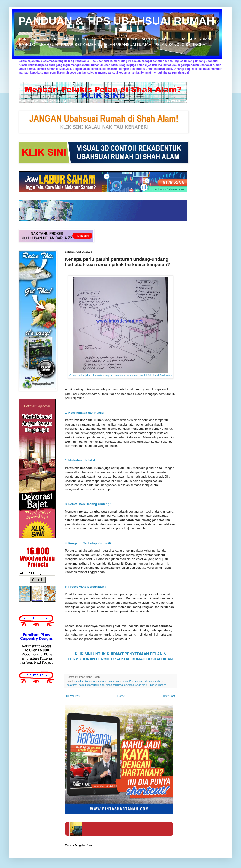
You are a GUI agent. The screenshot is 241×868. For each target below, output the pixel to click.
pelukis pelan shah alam (149, 681)
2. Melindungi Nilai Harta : (84, 460)
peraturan (72, 685)
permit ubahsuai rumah (92, 685)
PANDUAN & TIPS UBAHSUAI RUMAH (116, 21)
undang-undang (158, 685)
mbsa (125, 681)
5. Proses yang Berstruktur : (86, 587)
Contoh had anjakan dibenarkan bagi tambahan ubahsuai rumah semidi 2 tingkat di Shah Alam (120, 375)
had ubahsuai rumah (109, 681)
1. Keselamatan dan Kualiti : (86, 413)
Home (121, 696)
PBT (132, 681)
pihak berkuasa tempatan (120, 685)
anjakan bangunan (86, 681)
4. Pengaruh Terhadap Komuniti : (89, 543)
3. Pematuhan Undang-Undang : (89, 504)
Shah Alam (141, 685)
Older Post (168, 696)
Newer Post (73, 696)
